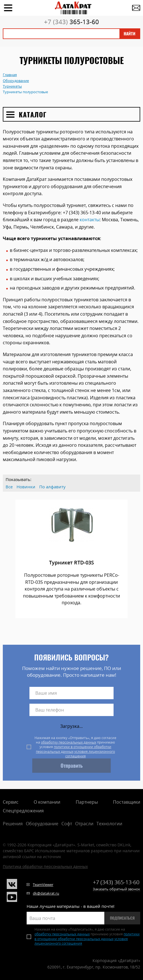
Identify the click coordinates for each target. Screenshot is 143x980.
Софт (67, 824)
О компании (47, 802)
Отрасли (84, 824)
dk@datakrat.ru (46, 893)
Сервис (11, 802)
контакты (90, 220)
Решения (13, 824)
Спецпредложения (23, 811)
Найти (130, 34)
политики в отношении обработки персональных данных (74, 749)
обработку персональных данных (69, 742)
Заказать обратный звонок (117, 889)
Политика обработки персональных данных (45, 866)
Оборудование (42, 824)
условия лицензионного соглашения (90, 754)
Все (9, 487)
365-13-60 (71, 22)
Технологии (109, 824)
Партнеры (87, 802)
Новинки (26, 487)
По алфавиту (52, 487)
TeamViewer (43, 885)
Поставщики (127, 802)
